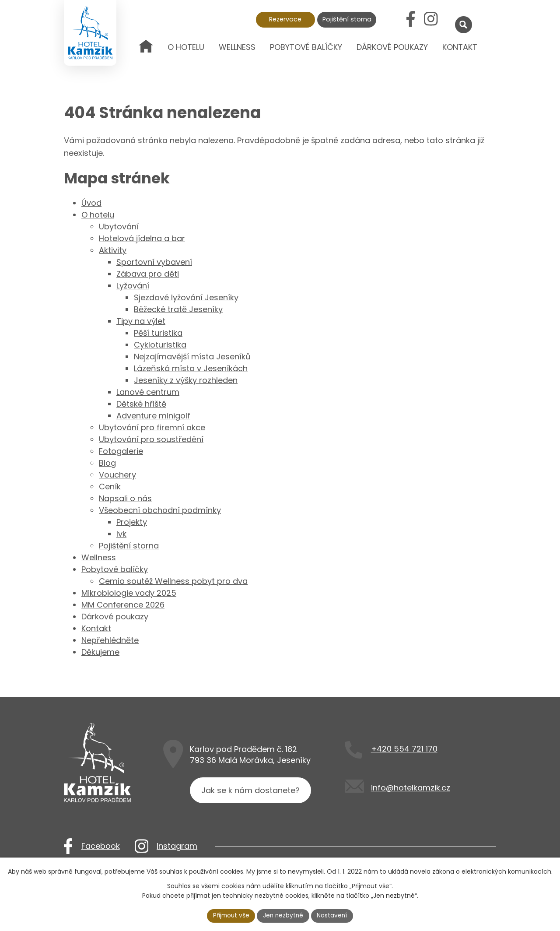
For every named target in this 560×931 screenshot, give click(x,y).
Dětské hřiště (141, 404)
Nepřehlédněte (110, 640)
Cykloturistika (160, 345)
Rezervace (285, 19)
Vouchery (117, 475)
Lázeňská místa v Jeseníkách (191, 368)
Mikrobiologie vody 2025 (129, 593)
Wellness (237, 47)
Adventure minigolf (153, 416)
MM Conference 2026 (123, 605)
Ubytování (119, 227)
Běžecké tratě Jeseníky (178, 309)
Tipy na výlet (141, 321)
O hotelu (186, 47)
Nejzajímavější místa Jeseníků (192, 357)
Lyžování (133, 286)
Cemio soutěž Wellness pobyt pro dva (173, 581)
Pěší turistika (158, 333)
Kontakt (460, 47)
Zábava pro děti (148, 274)
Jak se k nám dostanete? (251, 792)
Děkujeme (100, 652)
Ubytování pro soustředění (151, 439)
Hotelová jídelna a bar (142, 238)
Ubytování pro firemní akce (152, 427)
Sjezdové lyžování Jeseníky (186, 297)
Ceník (110, 487)
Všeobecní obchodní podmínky (160, 510)
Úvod (146, 53)
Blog (107, 463)
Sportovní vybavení (154, 262)
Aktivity (113, 250)
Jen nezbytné (284, 915)
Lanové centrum (148, 392)
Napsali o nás (125, 498)
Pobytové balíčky (306, 47)
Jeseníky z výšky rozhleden (186, 380)
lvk (121, 534)
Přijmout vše (230, 915)
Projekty (132, 522)
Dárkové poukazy (392, 47)
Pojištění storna (347, 19)
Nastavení (334, 915)
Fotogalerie (121, 451)
